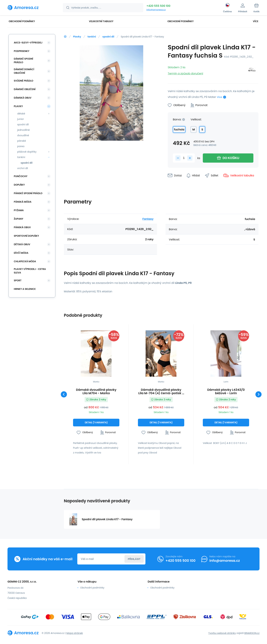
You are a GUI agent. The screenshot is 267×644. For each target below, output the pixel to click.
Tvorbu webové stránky (222, 633)
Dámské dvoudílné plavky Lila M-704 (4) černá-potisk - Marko (161, 391)
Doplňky (19, 185)
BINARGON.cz (252, 633)
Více (219, 97)
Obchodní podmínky (92, 588)
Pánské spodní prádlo (28, 193)
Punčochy (21, 176)
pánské (22, 141)
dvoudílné (23, 135)
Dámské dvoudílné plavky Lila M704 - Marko (96, 391)
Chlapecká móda (25, 261)
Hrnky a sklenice (25, 289)
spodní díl (108, 37)
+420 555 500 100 (158, 6)
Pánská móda (23, 202)
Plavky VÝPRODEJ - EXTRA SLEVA (30, 271)
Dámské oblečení (25, 89)
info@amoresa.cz (156, 10)
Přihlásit (134, 559)
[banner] (31, 7)
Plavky (77, 37)
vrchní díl (23, 168)
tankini (92, 37)
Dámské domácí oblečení (24, 71)
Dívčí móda (21, 253)
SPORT (18, 280)
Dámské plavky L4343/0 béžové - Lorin (226, 391)
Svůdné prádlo (23, 81)
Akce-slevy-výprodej (28, 43)
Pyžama (19, 210)
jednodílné (23, 130)
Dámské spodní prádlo (23, 61)
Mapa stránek (75, 633)
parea (21, 146)
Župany (19, 219)
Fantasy (148, 219)
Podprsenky (22, 51)
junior (21, 119)
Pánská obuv (22, 227)
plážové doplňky (27, 152)
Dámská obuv (23, 98)
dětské (21, 114)
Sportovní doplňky (26, 236)
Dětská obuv (22, 244)
